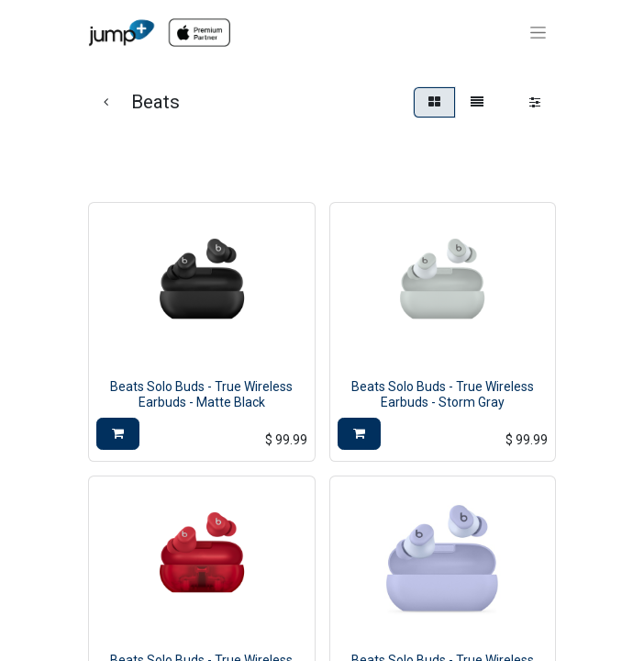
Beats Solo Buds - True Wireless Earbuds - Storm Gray (443, 394)
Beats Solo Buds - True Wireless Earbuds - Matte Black (201, 394)
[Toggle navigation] (538, 33)
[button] (118, 434)
